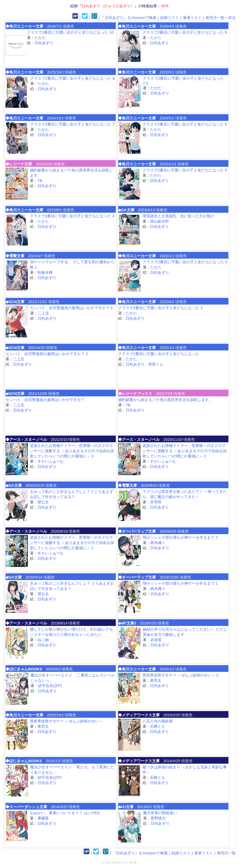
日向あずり (44, 43)
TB (40, 181)
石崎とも (158, 726)
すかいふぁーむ (51, 461)
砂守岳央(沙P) (50, 686)
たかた (40, 38)
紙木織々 (158, 543)
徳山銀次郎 (159, 221)
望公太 (43, 502)
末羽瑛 (156, 502)
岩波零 (156, 640)
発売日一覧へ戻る (221, 18)
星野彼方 (158, 818)
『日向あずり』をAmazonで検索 (129, 18)
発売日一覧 (226, 853)
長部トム (156, 364)
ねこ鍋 (43, 640)
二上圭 (43, 313)
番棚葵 (43, 818)
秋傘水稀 (45, 272)
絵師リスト (170, 18)
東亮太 (156, 680)
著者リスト (192, 18)
